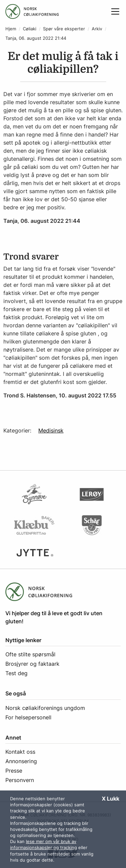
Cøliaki (30, 29)
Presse (14, 771)
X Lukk (111, 799)
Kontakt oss (20, 752)
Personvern (20, 780)
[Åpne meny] (115, 11)
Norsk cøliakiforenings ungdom (45, 708)
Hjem (11, 29)
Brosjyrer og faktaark (32, 664)
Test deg (16, 673)
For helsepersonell (28, 717)
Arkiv (97, 29)
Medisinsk (51, 430)
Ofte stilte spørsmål (30, 654)
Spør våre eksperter (64, 29)
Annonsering (21, 761)
